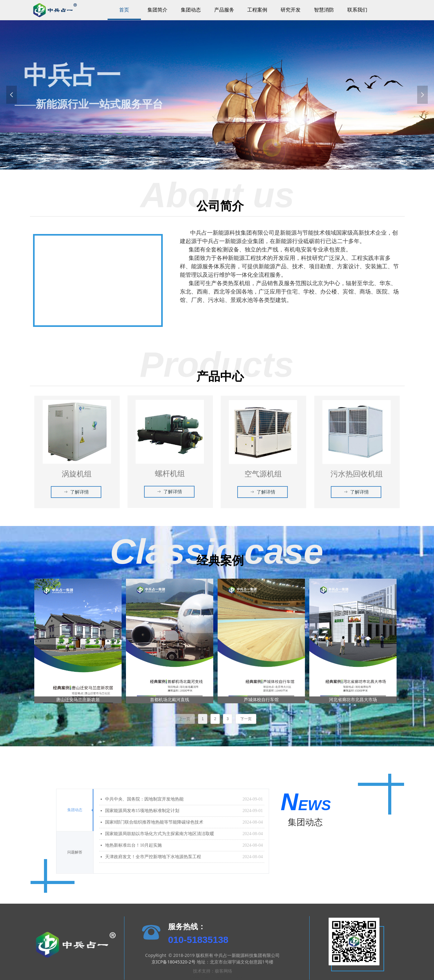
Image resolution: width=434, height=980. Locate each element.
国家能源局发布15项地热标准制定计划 (142, 811)
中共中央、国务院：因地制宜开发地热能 (144, 799)
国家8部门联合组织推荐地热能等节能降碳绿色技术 (154, 822)
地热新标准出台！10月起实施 (133, 845)
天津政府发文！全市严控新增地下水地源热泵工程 (153, 857)
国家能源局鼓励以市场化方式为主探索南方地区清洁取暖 (160, 834)
